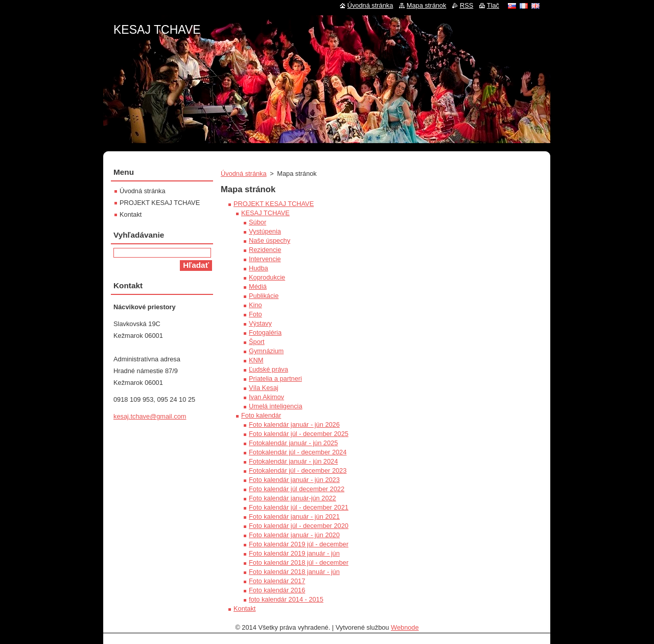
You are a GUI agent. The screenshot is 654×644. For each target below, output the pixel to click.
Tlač (493, 5)
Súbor (258, 222)
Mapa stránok (427, 5)
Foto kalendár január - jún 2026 (294, 424)
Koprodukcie (267, 277)
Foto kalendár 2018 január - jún (294, 572)
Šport (257, 342)
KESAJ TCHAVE (265, 213)
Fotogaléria (265, 332)
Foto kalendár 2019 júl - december (299, 544)
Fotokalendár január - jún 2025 (293, 443)
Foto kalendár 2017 (277, 581)
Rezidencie (265, 250)
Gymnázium (266, 351)
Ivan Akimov (266, 397)
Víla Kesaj (264, 388)
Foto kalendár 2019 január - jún (294, 553)
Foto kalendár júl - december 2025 (299, 434)
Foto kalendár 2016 (277, 590)
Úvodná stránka (244, 174)
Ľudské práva (268, 369)
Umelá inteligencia (276, 406)
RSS (466, 5)
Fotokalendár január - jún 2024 (293, 461)
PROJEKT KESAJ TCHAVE (274, 204)
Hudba (259, 268)
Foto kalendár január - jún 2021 (294, 516)
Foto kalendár (261, 415)
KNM (256, 360)
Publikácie (264, 296)
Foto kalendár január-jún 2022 (293, 498)
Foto (255, 314)
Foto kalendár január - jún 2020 (294, 535)
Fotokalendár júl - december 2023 (298, 470)
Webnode (405, 627)
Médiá (258, 286)
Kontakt (244, 608)
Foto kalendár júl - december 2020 (299, 526)
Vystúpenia (265, 231)
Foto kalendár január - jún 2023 (294, 480)
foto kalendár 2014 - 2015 (286, 599)
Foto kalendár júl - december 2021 (299, 507)
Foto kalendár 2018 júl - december (299, 562)
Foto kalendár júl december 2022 (297, 489)
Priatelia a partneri (275, 378)
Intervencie (265, 259)
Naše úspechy (270, 240)
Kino (255, 305)
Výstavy (260, 323)
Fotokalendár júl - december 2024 (298, 452)
